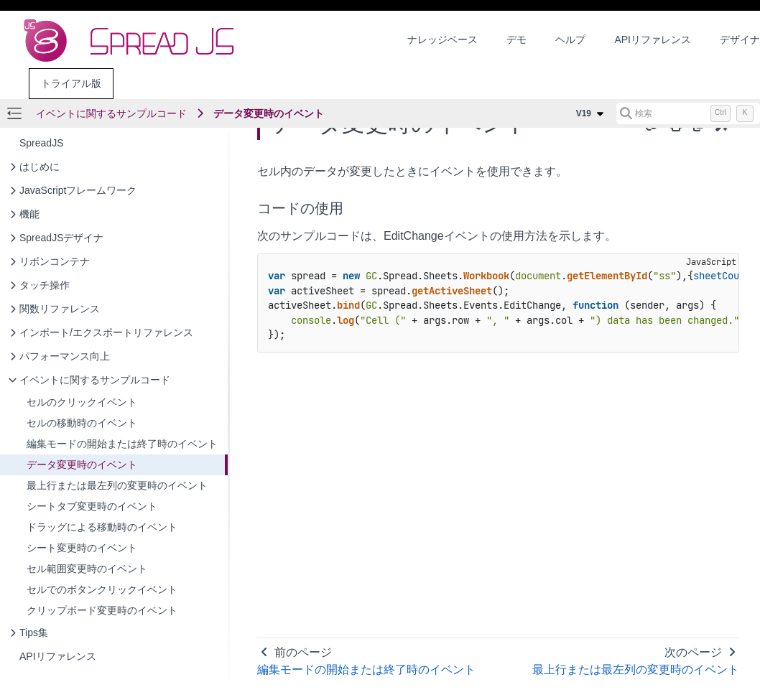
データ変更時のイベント (269, 113)
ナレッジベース (442, 39)
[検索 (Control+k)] (688, 113)
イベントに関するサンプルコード (111, 113)
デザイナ (740, 39)
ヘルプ (570, 39)
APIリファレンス (653, 39)
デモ (516, 39)
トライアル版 (71, 83)
